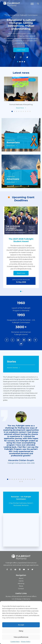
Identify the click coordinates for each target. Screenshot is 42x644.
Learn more (21, 50)
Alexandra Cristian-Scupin (21, 460)
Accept (21, 625)
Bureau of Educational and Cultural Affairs (21, 596)
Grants (21, 581)
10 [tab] (28, 479)
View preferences (21, 637)
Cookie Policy (15, 641)
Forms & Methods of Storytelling (21, 104)
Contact (21, 589)
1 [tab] (18, 62)
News (32, 80)
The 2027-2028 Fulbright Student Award (21, 240)
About (21, 578)
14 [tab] (20, 482)
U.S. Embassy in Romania (21, 599)
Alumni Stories (12, 368)
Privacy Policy (26, 641)
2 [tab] (20, 62)
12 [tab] (32, 479)
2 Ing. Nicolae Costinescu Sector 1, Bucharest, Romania (21, 504)
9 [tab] (30, 111)
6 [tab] (23, 111)
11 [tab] (30, 479)
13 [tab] (34, 479)
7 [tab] (26, 111)
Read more (11, 146)
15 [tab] (22, 482)
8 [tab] (28, 111)
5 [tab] (21, 111)
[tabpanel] (21, 33)
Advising (21, 583)
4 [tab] (24, 62)
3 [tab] (22, 62)
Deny (21, 631)
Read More (20, 108)
